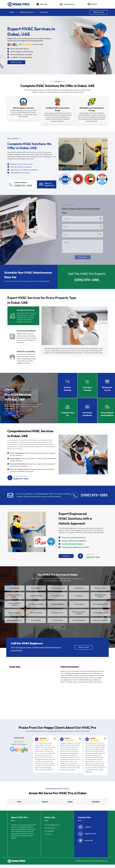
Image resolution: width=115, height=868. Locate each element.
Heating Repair (79, 589)
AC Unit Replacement (100, 614)
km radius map (32, 694)
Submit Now (83, 255)
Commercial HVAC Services (15, 606)
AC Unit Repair (36, 623)
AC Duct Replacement (15, 623)
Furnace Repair (79, 606)
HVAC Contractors (57, 597)
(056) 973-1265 (99, 12)
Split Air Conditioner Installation (79, 614)
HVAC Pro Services (27, 12)
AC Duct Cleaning (36, 597)
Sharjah (45, 805)
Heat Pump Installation (101, 623)
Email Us (92, 4)
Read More (57, 630)
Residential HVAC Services (100, 597)
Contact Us (44, 12)
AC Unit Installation (79, 623)
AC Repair (79, 597)
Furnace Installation (57, 606)
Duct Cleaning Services (101, 606)
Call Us (11, 412)
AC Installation (36, 589)
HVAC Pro (91, 864)
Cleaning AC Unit (57, 614)
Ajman (70, 805)
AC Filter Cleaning (36, 614)
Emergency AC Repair (36, 606)
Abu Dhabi (96, 805)
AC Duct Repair (57, 623)
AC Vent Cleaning (15, 614)
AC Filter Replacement (57, 589)
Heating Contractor (100, 589)
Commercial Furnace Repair (15, 597)
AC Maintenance (15, 589)
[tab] (23, 315)
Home (12, 12)
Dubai (19, 805)
